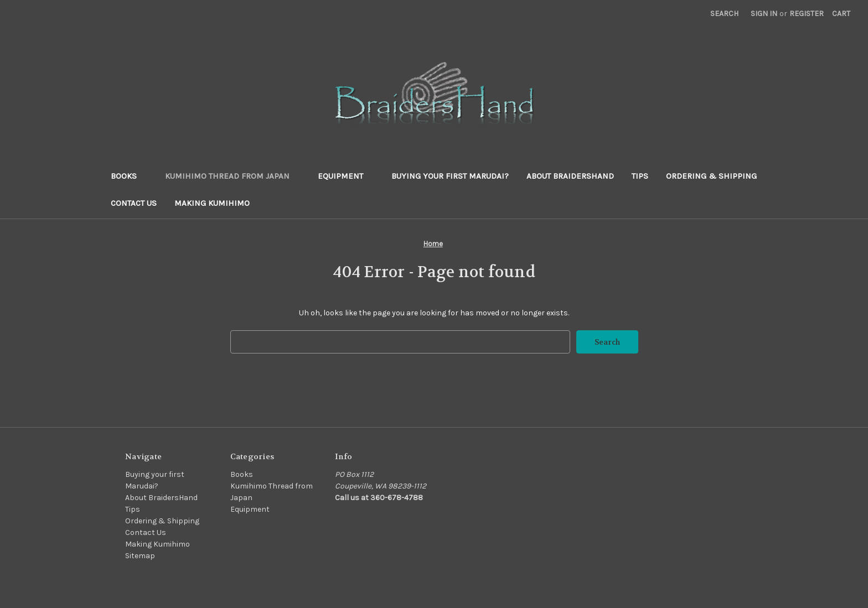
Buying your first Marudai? (450, 176)
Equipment (346, 176)
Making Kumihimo (212, 203)
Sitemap (140, 556)
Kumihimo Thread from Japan (232, 176)
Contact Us (134, 203)
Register (807, 14)
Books (129, 176)
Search (724, 14)
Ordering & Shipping (711, 176)
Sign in (764, 14)
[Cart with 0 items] (841, 14)
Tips (640, 176)
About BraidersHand (570, 176)
